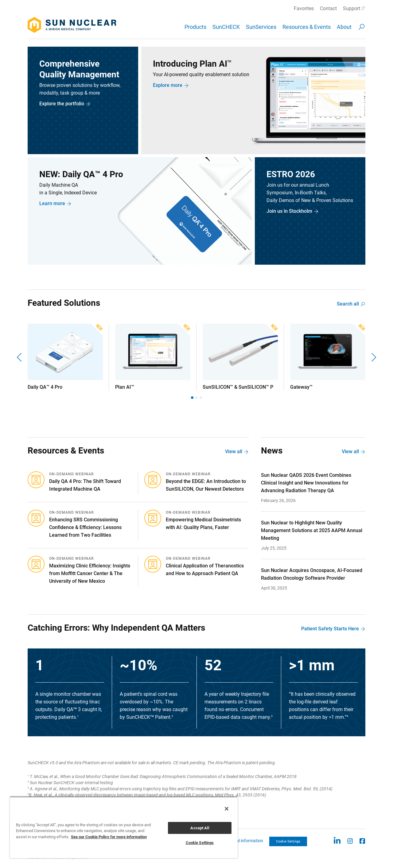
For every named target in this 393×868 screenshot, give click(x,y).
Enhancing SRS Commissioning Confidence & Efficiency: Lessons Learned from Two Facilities (85, 527)
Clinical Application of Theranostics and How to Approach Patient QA (205, 570)
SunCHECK (226, 27)
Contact (328, 8)
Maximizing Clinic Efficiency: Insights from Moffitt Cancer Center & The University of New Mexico (90, 573)
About (344, 27)
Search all (348, 304)
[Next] (373, 357)
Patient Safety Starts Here (330, 629)
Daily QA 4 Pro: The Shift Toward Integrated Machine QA (85, 485)
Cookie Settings (288, 841)
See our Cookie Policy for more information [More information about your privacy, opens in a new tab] (109, 837)
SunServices (261, 27)
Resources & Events (307, 27)
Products (195, 27)
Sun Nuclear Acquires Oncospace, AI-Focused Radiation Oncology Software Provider (312, 574)
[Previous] (20, 357)
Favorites (304, 8)
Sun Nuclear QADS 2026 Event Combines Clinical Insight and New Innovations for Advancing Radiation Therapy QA (306, 483)
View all (234, 452)
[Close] (227, 809)
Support (352, 8)
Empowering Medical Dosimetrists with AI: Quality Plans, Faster (203, 524)
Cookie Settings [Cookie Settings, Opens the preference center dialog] (200, 843)
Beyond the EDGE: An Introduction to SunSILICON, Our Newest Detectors (206, 485)
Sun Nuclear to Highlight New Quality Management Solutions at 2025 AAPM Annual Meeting (312, 530)
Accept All (200, 828)
